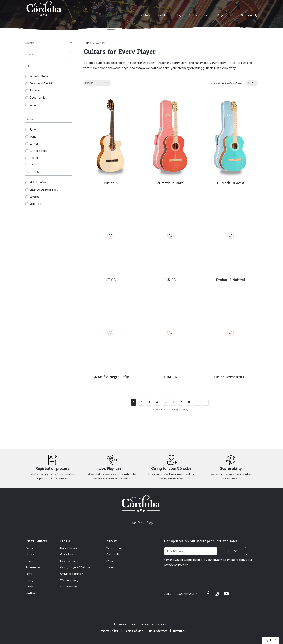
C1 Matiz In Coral (170, 183)
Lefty (33, 105)
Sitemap (179, 631)
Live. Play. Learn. (112, 468)
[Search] (49, 55)
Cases (29, 587)
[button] (147, 15)
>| (205, 402)
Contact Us (113, 554)
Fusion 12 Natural (230, 280)
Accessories (33, 567)
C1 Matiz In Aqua (231, 183)
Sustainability (231, 468)
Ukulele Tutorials (70, 548)
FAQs (110, 561)
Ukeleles (30, 554)
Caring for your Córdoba (171, 468)
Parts (29, 574)
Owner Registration (72, 574)
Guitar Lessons (69, 554)
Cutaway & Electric (41, 83)
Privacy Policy (108, 631)
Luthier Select (38, 151)
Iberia (33, 137)
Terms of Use (133, 631)
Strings (30, 580)
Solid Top (35, 204)
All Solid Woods (39, 183)
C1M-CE (170, 377)
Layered (34, 197)
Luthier (34, 144)
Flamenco (35, 91)
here (186, 565)
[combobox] (270, 640)
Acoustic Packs (39, 76)
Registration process (52, 468)
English (268, 640)
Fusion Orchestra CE (231, 377)
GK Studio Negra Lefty (111, 377)
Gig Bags (31, 593)
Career (110, 567)
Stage (29, 561)
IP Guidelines (158, 631)
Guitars (30, 548)
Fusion (33, 130)
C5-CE (171, 280)
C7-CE (111, 280)
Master (34, 158)
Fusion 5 (111, 183)
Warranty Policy (69, 580)
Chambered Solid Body (44, 190)
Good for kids (38, 98)
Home (87, 43)
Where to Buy (114, 548)
